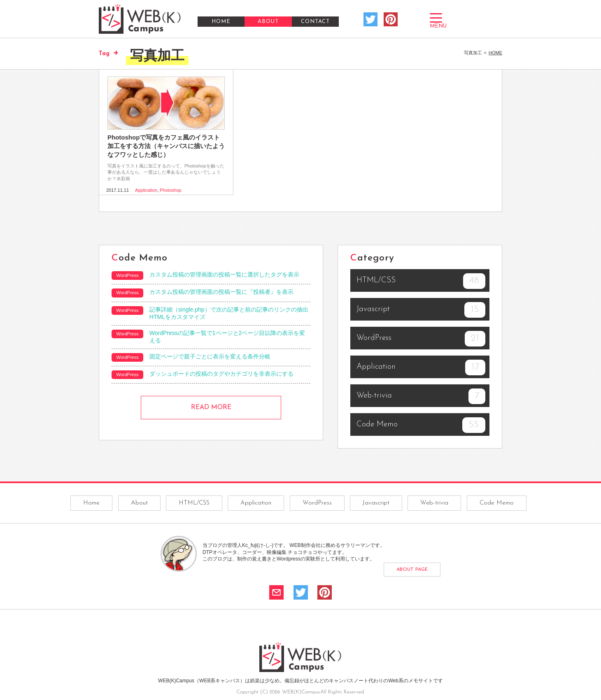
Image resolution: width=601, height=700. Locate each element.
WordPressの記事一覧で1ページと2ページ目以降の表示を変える (227, 337)
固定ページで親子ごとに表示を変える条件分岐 (210, 356)
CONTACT (315, 22)
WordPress (421, 339)
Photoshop (171, 190)
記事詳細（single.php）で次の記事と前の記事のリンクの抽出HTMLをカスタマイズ (229, 313)
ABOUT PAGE (412, 570)
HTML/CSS (421, 281)
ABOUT (268, 22)
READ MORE (211, 407)
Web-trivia (421, 396)
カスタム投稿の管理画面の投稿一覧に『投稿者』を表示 (221, 292)
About (139, 503)
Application (146, 190)
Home (91, 503)
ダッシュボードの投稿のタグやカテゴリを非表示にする (221, 374)
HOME (221, 22)
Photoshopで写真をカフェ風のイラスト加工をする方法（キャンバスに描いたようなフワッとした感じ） (166, 146)
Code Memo (421, 425)
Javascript (421, 310)
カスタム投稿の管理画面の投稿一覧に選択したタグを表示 (224, 274)
